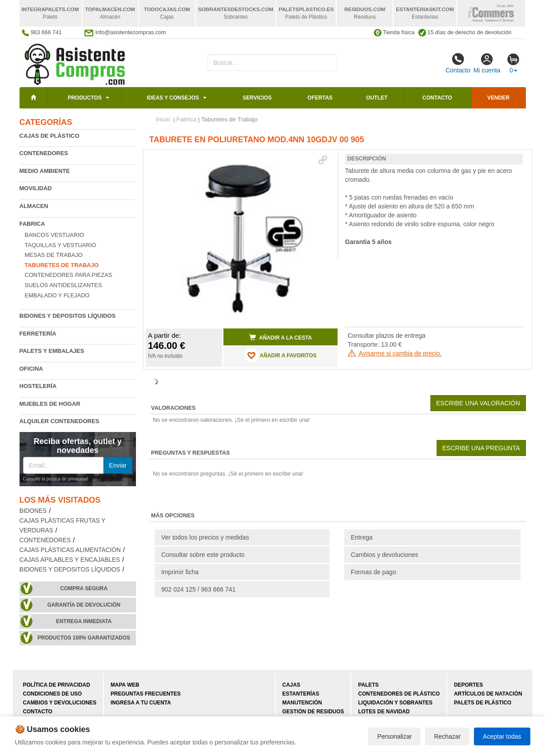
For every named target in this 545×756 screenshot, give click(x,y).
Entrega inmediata (84, 621)
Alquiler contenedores (60, 421)
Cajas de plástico (50, 136)
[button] (323, 160)
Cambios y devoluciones (385, 555)
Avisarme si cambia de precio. (395, 353)
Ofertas (320, 98)
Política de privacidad (57, 685)
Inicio (163, 119)
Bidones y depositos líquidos (68, 316)
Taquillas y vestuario (61, 245)
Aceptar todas (502, 736)
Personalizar (394, 736)
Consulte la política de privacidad (56, 479)
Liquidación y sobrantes (395, 703)
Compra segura (84, 588)
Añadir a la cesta (281, 337)
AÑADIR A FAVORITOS (280, 355)
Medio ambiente (45, 171)
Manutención (302, 703)
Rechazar (447, 736)
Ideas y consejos (173, 98)
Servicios (257, 98)
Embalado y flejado (57, 295)
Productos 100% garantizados (84, 638)
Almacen (34, 206)
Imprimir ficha (180, 572)
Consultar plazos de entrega (387, 336)
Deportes (468, 685)
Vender (498, 98)
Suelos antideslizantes (64, 285)
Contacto (458, 63)
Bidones (33, 511)
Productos (84, 98)
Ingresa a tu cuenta (141, 703)
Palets (368, 685)
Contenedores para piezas (69, 275)
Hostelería (38, 386)
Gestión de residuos (313, 712)
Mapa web (125, 685)
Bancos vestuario (55, 235)
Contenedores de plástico (399, 694)
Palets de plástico (483, 703)
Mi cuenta (487, 63)
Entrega (362, 537)
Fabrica (32, 224)
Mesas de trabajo (54, 255)
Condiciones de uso (53, 694)
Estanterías (301, 694)
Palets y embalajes (52, 351)
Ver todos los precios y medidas (205, 537)
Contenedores (44, 153)
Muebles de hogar (50, 404)
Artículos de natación (488, 694)
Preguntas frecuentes (146, 694)
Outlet (377, 98)
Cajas (291, 685)
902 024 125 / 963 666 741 (198, 589)
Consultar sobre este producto (203, 555)
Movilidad (36, 188)
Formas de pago (374, 572)
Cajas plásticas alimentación (70, 550)
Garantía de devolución (84, 605)
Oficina (31, 369)
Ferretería (38, 334)
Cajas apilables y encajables (70, 560)
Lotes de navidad (384, 712)
